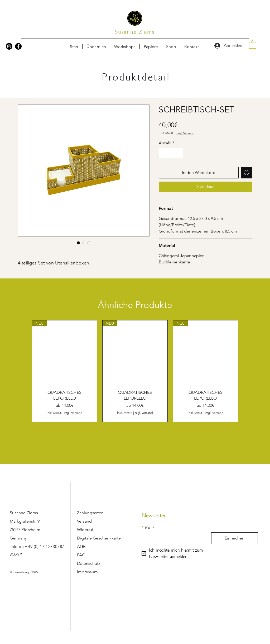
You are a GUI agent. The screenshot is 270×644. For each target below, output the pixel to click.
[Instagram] (9, 46)
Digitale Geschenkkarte (99, 538)
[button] (192, 46)
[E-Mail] (173, 538)
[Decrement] (163, 153)
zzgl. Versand (185, 133)
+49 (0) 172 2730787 (45, 546)
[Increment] (179, 153)
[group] (135, 371)
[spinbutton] (171, 153)
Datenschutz (89, 563)
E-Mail (16, 555)
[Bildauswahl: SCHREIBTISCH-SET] (78, 243)
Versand (84, 521)
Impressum (87, 572)
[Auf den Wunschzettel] (247, 173)
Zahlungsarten (90, 513)
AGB (81, 546)
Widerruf (85, 530)
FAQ (81, 555)
